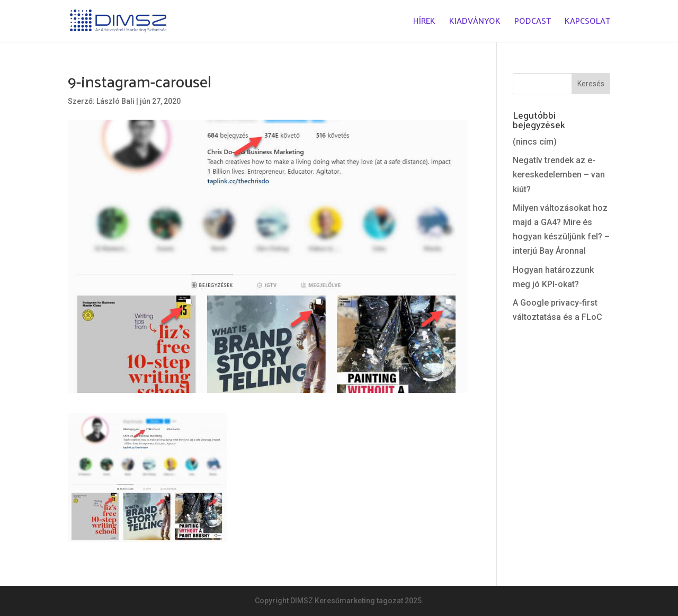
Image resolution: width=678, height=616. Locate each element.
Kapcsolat (587, 23)
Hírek (424, 23)
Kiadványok (475, 23)
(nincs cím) (535, 142)
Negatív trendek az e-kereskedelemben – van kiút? (559, 175)
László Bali (115, 101)
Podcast (533, 23)
